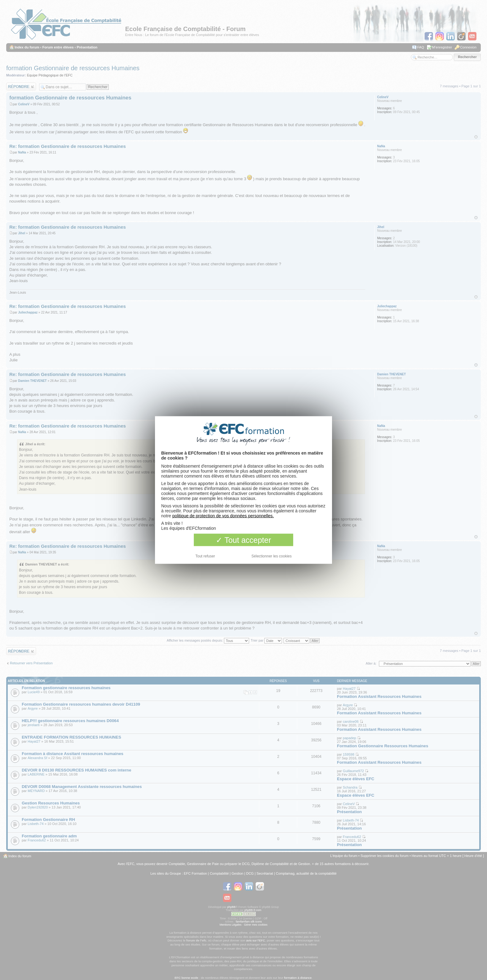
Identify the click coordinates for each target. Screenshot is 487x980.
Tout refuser (205, 556)
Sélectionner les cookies (272, 556)
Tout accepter (243, 540)
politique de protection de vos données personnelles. (223, 516)
